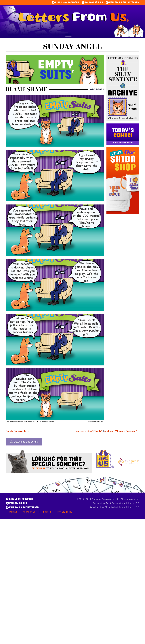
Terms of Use (30, 512)
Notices (47, 512)
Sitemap (13, 512)
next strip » (122, 431)
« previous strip (89, 431)
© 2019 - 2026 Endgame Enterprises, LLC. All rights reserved (108, 499)
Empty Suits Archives (18, 431)
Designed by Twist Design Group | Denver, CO (116, 503)
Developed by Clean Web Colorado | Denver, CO (115, 507)
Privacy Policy (65, 512)
